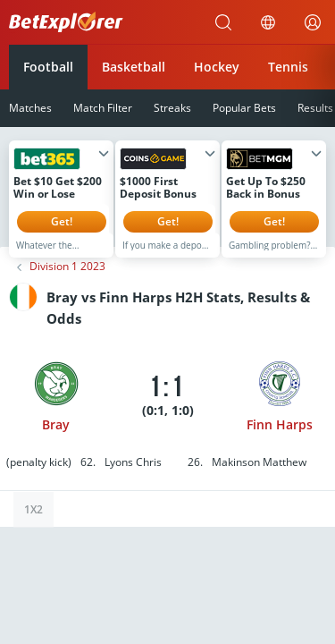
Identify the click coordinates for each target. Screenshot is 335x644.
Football (48, 67)
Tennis (288, 67)
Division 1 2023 (67, 280)
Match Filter (103, 108)
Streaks (172, 108)
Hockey (217, 67)
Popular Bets (244, 108)
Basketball (134, 67)
